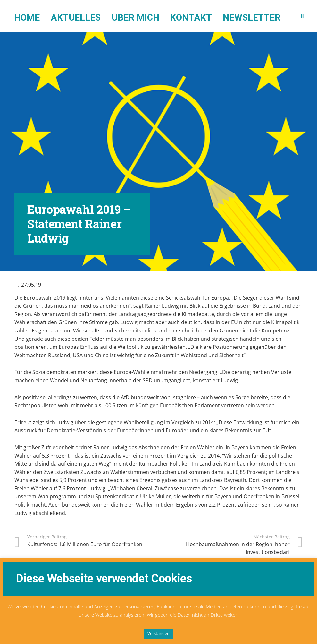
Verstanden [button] (158, 633)
